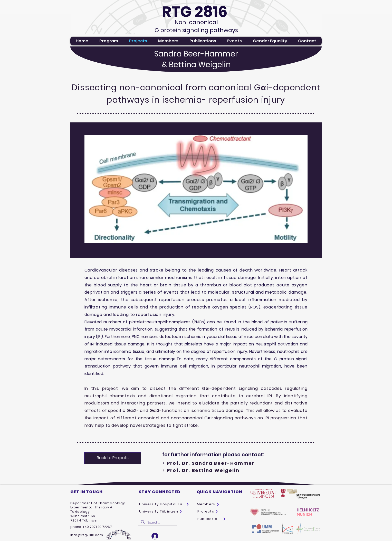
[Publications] (212, 519)
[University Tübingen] (162, 511)
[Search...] (157, 523)
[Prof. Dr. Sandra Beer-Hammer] (221, 463)
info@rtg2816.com (87, 535)
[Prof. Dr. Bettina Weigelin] (221, 470)
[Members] (209, 504)
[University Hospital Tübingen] (164, 504)
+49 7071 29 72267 (97, 527)
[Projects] (208, 511)
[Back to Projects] (113, 458)
